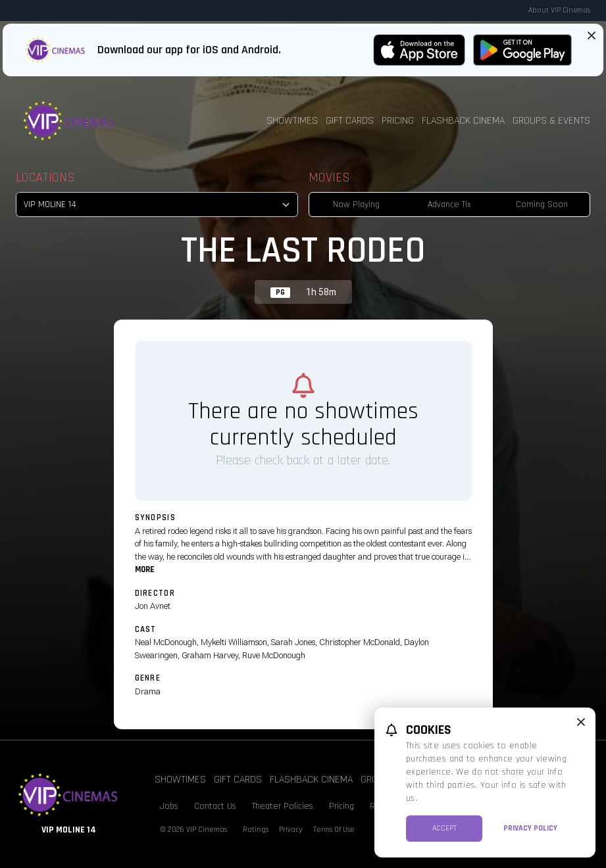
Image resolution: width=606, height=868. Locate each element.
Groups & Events (551, 121)
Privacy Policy (530, 828)
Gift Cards (350, 121)
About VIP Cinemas (559, 10)
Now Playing (356, 205)
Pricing (398, 121)
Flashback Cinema (463, 121)
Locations (45, 178)
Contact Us (215, 806)
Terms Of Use (334, 830)
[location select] (157, 205)
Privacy (291, 830)
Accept (444, 828)
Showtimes (292, 121)
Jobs (169, 806)
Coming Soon (542, 205)
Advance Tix (449, 205)
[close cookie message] (581, 722)
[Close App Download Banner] (592, 36)
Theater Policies (283, 806)
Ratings (256, 830)
